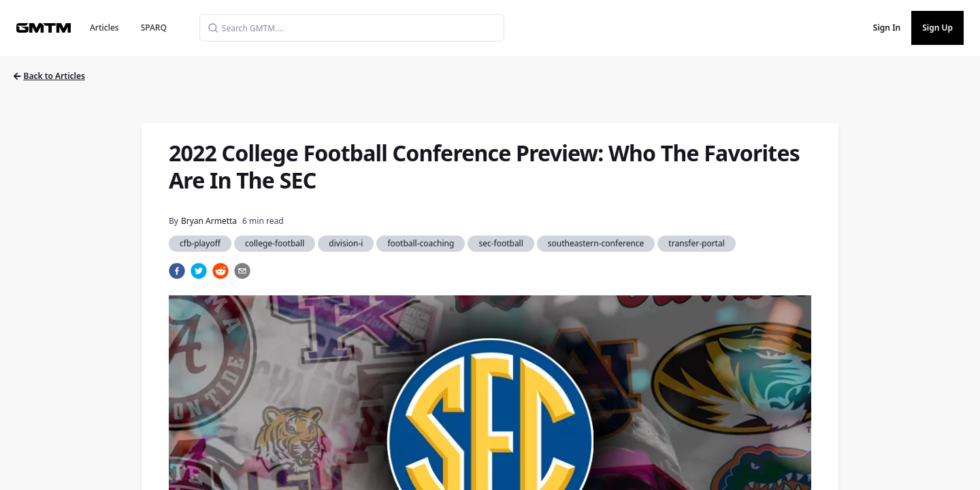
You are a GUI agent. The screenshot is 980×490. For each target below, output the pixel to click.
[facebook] (177, 271)
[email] (242, 271)
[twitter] (199, 271)
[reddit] (220, 271)
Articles (104, 28)
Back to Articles (49, 76)
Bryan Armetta (209, 221)
